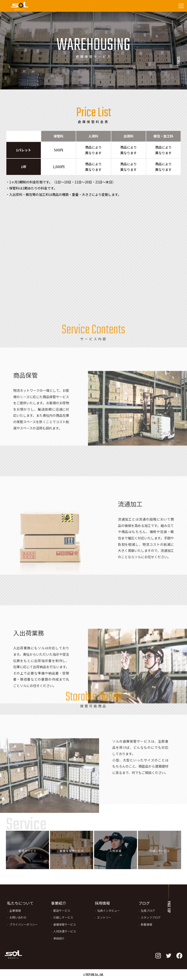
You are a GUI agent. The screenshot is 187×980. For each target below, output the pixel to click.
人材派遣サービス (65, 931)
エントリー (104, 917)
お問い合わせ (18, 917)
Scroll (178, 61)
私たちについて (20, 903)
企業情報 (15, 910)
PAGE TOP (169, 907)
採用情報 (102, 903)
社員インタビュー (108, 910)
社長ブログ (148, 910)
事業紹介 (58, 903)
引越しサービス (63, 917)
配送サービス (62, 910)
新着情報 (146, 924)
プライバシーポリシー (24, 924)
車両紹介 (59, 938)
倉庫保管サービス (65, 924)
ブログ (144, 903)
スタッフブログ (151, 917)
